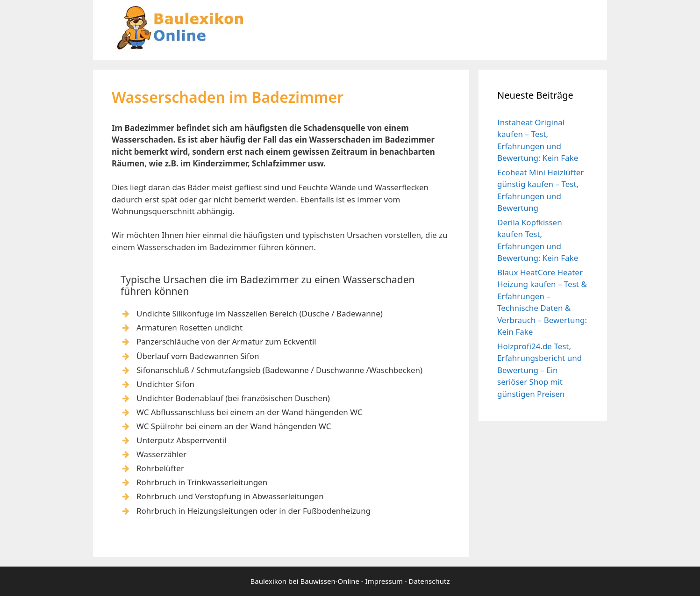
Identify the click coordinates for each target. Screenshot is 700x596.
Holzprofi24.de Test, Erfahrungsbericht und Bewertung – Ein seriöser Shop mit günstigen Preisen (539, 370)
